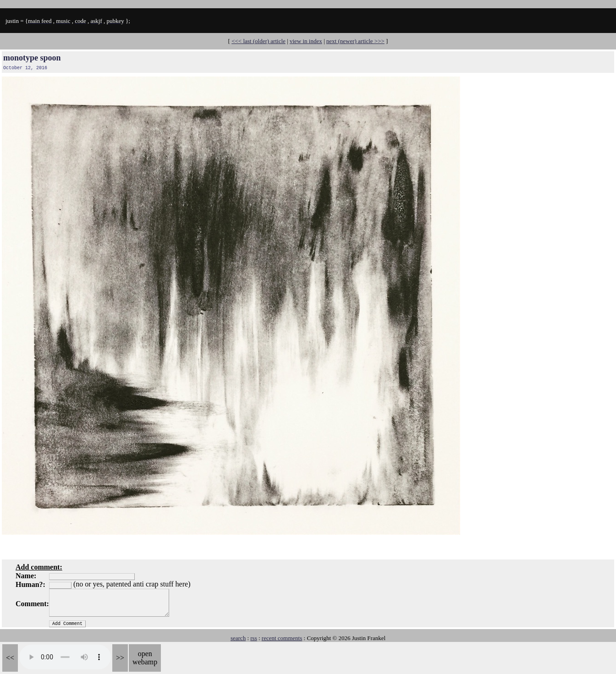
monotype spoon (32, 58)
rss (253, 638)
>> (120, 658)
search (238, 638)
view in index (306, 41)
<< (10, 658)
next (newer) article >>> (355, 41)
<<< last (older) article (258, 41)
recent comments (282, 638)
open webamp (145, 658)
